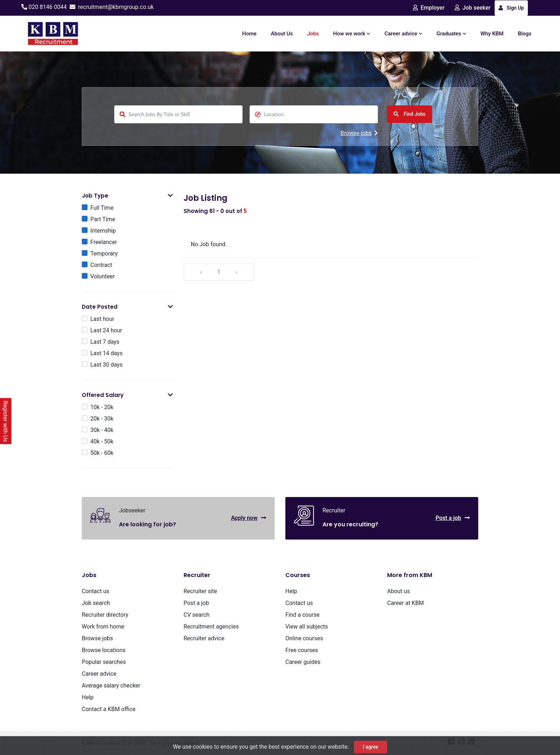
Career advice (403, 34)
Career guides (303, 662)
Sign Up (511, 8)
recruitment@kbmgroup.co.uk (116, 7)
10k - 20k (102, 407)
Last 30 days (106, 365)
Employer (429, 8)
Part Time (103, 219)
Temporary (104, 254)
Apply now (249, 518)
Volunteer (102, 276)
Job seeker (473, 8)
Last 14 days (106, 353)
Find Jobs (409, 114)
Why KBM (492, 34)
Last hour (102, 319)
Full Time (102, 208)
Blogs (525, 34)
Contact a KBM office (109, 709)
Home (249, 34)
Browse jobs (359, 133)
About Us (282, 34)
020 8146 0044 (48, 7)
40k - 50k (102, 441)
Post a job (452, 518)
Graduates (451, 34)
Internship (103, 231)
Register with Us (6, 421)
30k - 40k (102, 430)
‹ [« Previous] (201, 272)
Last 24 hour (106, 330)
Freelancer (104, 242)
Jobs (313, 34)
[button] (170, 196)
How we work (352, 34)
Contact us (96, 591)
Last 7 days (105, 342)
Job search (96, 603)
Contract (101, 265)
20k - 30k (102, 419)
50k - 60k (102, 453)
